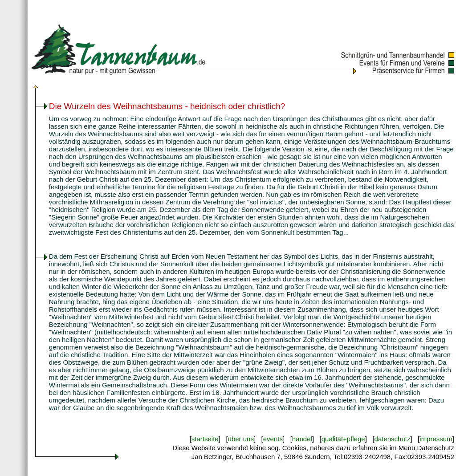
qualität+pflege (343, 439)
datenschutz (393, 439)
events (273, 439)
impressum (436, 439)
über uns (241, 439)
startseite (205, 439)
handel (302, 439)
